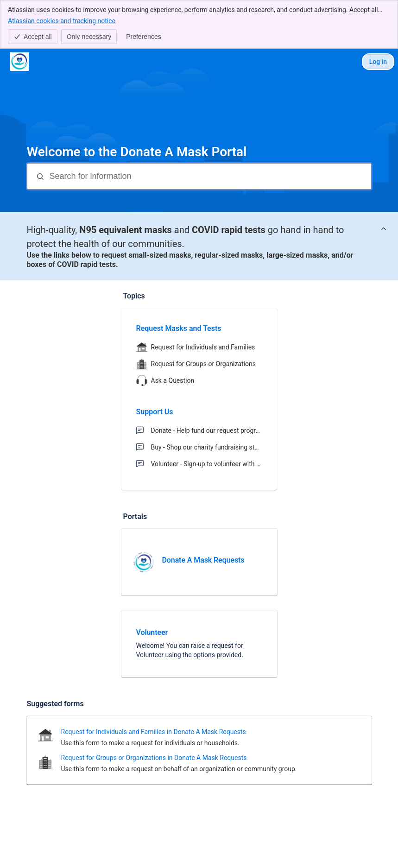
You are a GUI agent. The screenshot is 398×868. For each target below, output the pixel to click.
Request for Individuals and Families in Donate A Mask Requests (154, 732)
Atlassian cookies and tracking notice (62, 20)
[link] (199, 562)
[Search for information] (209, 176)
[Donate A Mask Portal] (19, 62)
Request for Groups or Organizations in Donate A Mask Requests (154, 758)
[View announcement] (384, 229)
